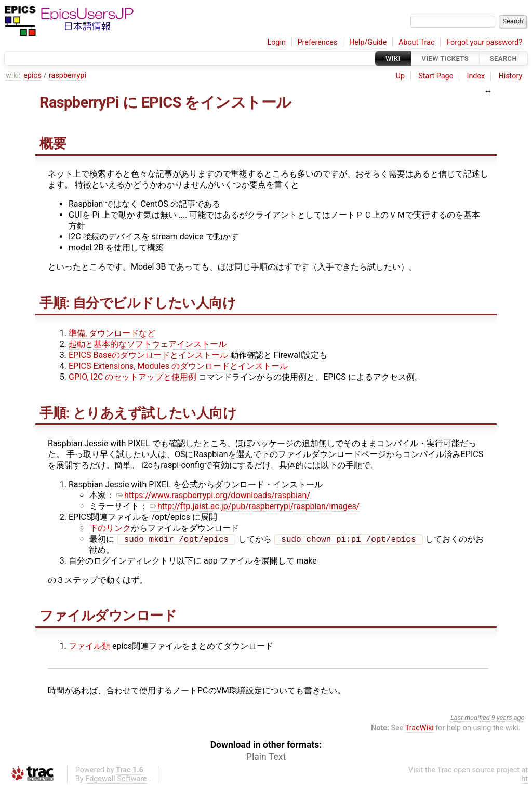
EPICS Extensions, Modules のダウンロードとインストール (178, 366)
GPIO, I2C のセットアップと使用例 (132, 377)
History (510, 76)
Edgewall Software (116, 780)
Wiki (393, 58)
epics (32, 76)
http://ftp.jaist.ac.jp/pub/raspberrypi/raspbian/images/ (255, 506)
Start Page (436, 76)
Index (476, 76)
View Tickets (445, 58)
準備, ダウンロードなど (112, 333)
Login (276, 42)
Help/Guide (368, 42)
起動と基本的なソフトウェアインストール (148, 344)
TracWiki (420, 729)
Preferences (317, 42)
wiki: (13, 76)
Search (503, 58)
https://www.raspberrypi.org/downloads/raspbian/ (213, 495)
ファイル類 (89, 647)
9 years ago (508, 719)
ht (524, 780)
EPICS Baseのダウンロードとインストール (148, 355)
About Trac (417, 42)
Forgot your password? (484, 42)
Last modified (470, 719)
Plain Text (266, 758)
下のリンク (110, 528)
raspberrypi (68, 76)
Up (400, 76)
